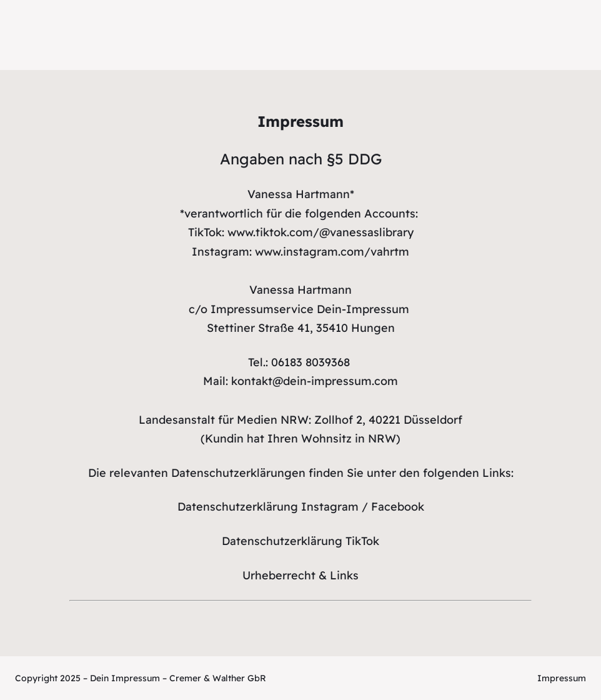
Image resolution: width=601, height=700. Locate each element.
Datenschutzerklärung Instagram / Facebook (301, 507)
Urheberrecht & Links (300, 575)
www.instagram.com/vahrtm (332, 252)
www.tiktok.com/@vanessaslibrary (320, 232)
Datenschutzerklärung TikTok (300, 541)
